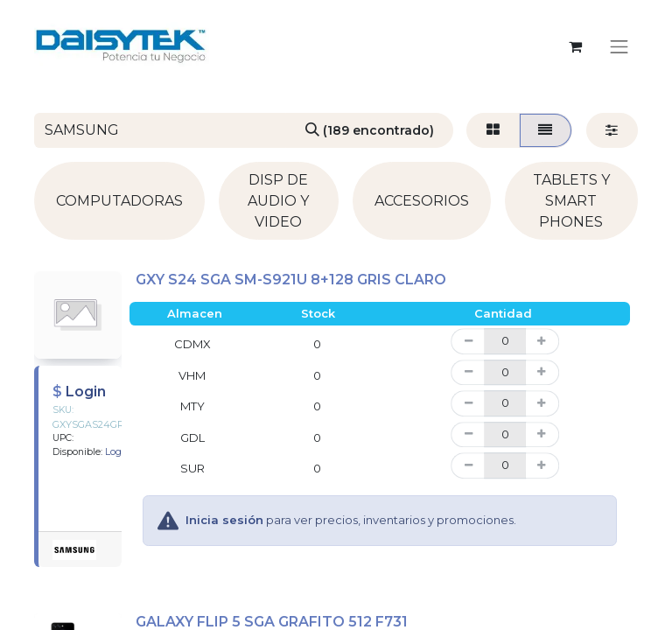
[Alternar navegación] (619, 46)
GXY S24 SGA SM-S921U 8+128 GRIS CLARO (291, 280)
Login (86, 392)
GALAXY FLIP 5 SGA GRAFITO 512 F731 (272, 622)
